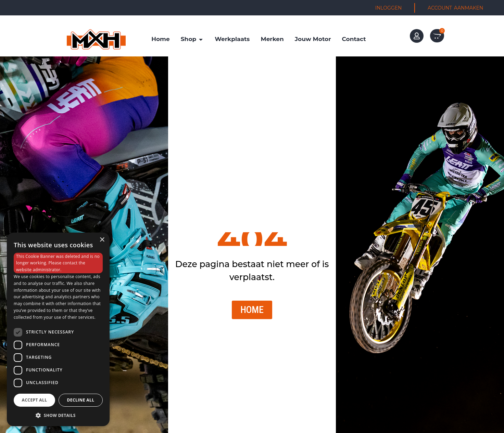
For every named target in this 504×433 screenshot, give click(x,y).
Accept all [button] (35, 400)
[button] (58, 415)
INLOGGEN (389, 8)
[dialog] (58, 329)
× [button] (102, 240)
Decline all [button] (81, 400)
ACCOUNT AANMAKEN (455, 8)
